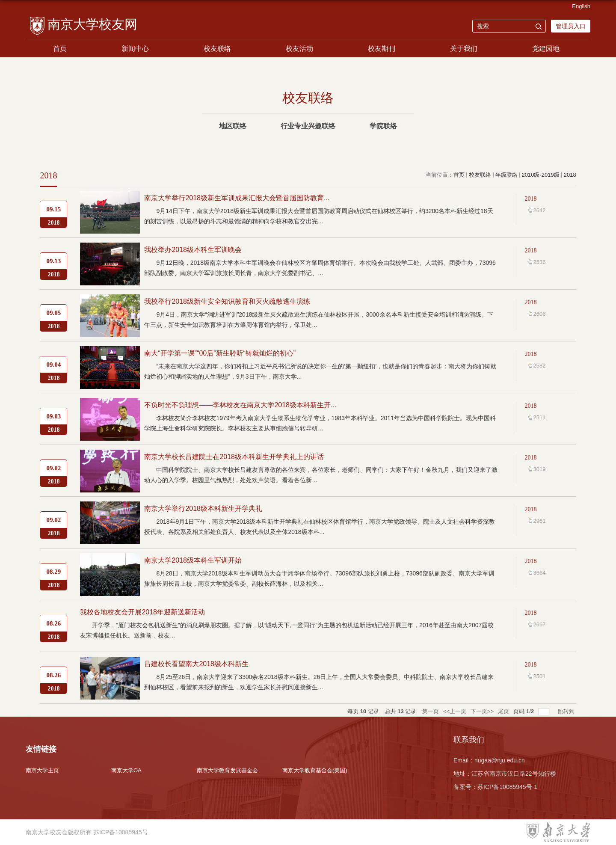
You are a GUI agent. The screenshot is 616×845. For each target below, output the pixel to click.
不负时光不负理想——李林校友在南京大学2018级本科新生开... (240, 405)
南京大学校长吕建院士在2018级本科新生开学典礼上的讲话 (234, 457)
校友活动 (299, 49)
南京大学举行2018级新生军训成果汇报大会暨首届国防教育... (237, 198)
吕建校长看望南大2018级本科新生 (196, 664)
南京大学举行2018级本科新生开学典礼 (203, 508)
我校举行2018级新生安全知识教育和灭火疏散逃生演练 (227, 301)
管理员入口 (571, 26)
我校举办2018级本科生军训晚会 (193, 250)
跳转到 (567, 711)
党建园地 (546, 49)
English (581, 6)
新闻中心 (135, 49)
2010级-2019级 (541, 175)
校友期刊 (382, 49)
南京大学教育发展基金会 (227, 770)
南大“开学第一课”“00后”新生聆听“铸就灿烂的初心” (220, 353)
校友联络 (217, 49)
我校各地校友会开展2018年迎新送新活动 (142, 612)
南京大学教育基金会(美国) (315, 770)
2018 (570, 175)
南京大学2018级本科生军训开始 (193, 560)
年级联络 (506, 175)
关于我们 (464, 49)
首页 (60, 49)
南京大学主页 (42, 770)
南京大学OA (126, 770)
